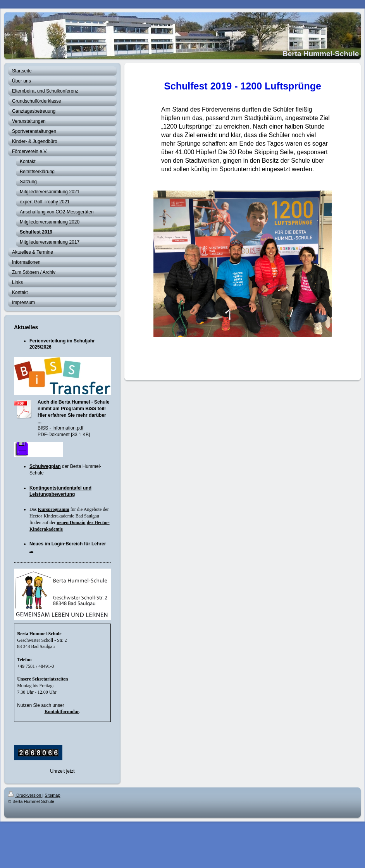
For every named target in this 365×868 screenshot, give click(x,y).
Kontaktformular (62, 712)
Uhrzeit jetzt (62, 771)
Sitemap (52, 795)
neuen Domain (71, 523)
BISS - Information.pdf (60, 428)
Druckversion (25, 795)
